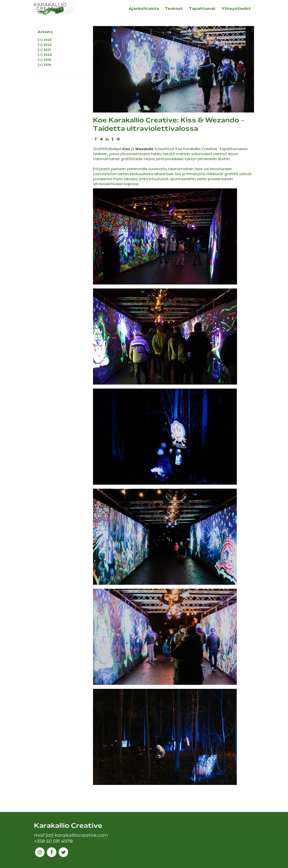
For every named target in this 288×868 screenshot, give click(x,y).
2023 (48, 40)
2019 (47, 61)
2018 (47, 66)
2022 (48, 45)
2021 (47, 50)
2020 (48, 56)
